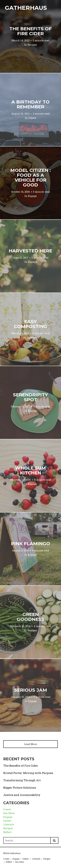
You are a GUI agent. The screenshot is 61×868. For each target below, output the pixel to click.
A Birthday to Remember (30, 104)
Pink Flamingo (31, 544)
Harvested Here (30, 251)
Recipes (32, 45)
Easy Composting (31, 324)
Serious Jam (31, 690)
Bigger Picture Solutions (20, 788)
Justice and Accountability (22, 795)
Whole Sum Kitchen (30, 470)
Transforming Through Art (22, 780)
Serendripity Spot (30, 397)
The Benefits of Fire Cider (31, 31)
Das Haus (9, 813)
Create (32, 118)
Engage (32, 196)
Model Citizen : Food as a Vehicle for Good (31, 178)
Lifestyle (32, 337)
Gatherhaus (26, 8)
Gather (7, 821)
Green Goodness (30, 617)
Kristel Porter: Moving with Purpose (28, 773)
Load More (30, 744)
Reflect (7, 832)
